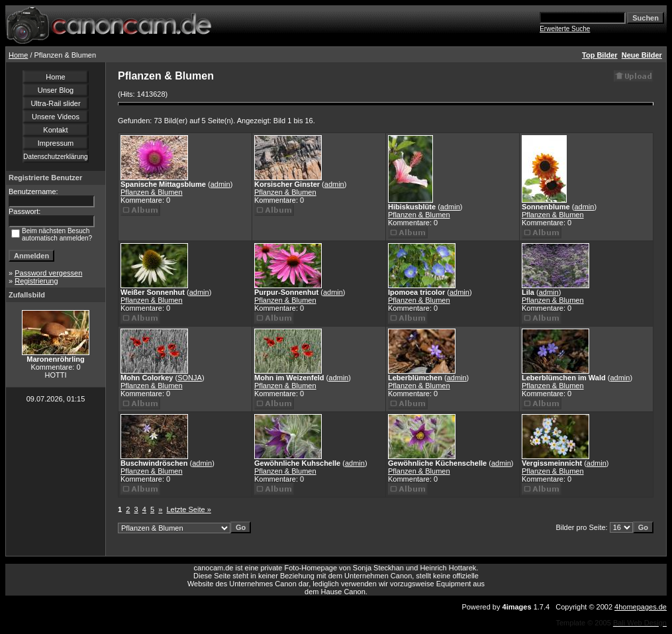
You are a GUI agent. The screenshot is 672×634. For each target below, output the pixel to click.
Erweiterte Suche (565, 29)
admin (220, 184)
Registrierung (36, 281)
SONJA (190, 378)
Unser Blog (56, 90)
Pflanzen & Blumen (152, 192)
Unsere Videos (56, 117)
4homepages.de (641, 607)
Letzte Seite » (189, 509)
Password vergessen (48, 273)
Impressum (56, 143)
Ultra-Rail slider (55, 103)
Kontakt (55, 130)
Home (18, 55)
